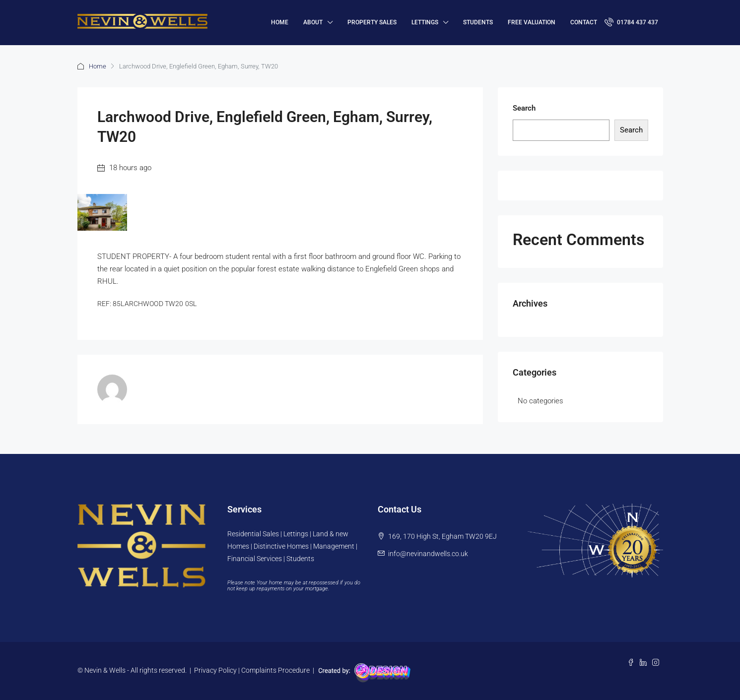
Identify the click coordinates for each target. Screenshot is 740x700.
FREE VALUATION (532, 22)
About (313, 22)
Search (524, 108)
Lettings (425, 22)
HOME (280, 22)
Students (478, 22)
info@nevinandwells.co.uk (428, 554)
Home (98, 66)
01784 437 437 (631, 22)
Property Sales (372, 22)
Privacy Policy (215, 670)
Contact (584, 22)
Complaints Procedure (275, 670)
